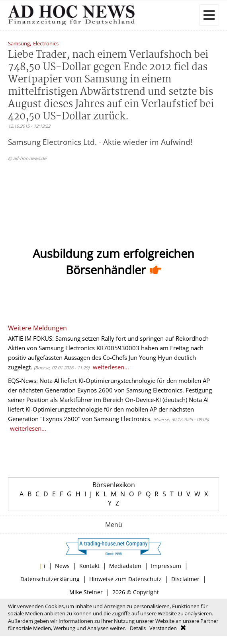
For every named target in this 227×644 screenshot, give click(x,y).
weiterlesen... (111, 367)
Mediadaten (125, 566)
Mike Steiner (86, 592)
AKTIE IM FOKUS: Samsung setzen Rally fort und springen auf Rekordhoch (108, 338)
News (62, 566)
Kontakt (89, 566)
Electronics (46, 44)
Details (138, 628)
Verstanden (163, 628)
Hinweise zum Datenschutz (125, 579)
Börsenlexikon (114, 485)
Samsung (19, 44)
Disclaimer (185, 579)
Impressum (166, 566)
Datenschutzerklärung (50, 579)
